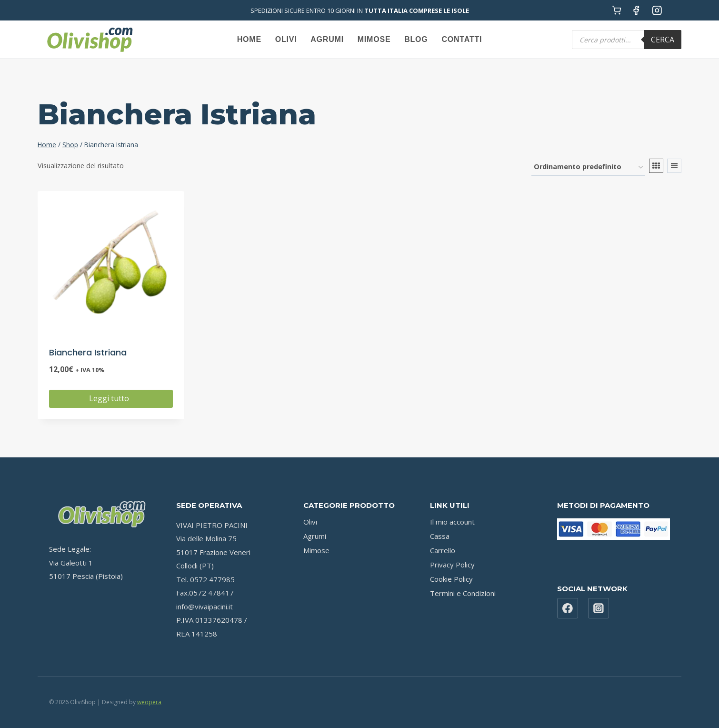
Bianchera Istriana (88, 352)
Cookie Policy (451, 579)
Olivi (286, 39)
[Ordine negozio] (588, 167)
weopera (149, 702)
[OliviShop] (90, 40)
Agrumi (327, 39)
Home (249, 39)
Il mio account (452, 522)
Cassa (440, 536)
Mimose (374, 39)
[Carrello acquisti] (616, 10)
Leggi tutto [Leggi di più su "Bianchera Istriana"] (111, 398)
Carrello (443, 550)
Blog (416, 39)
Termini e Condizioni (463, 593)
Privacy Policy (452, 565)
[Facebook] (636, 10)
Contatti (462, 39)
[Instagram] (657, 10)
